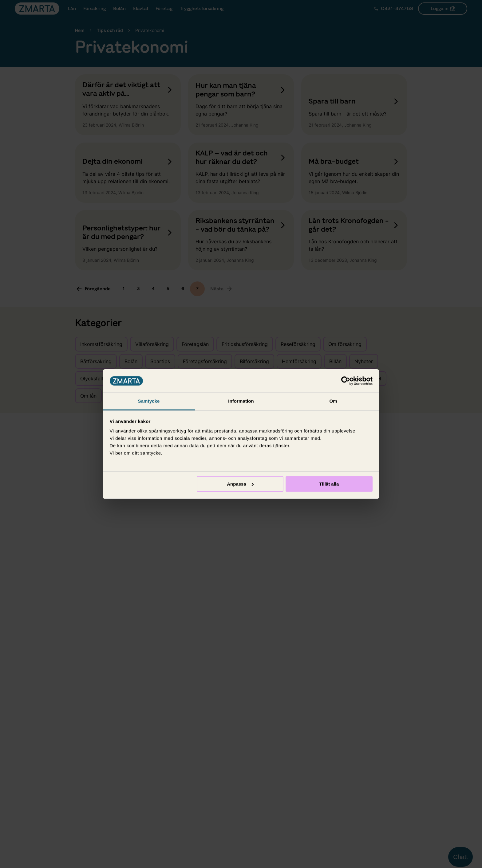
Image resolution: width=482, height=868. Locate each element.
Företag (209, 9)
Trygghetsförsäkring (251, 9)
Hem (80, 30)
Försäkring (110, 9)
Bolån (144, 9)
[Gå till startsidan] (37, 9)
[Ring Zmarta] (393, 9)
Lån (77, 9)
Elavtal (175, 9)
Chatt (460, 857)
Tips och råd (110, 30)
